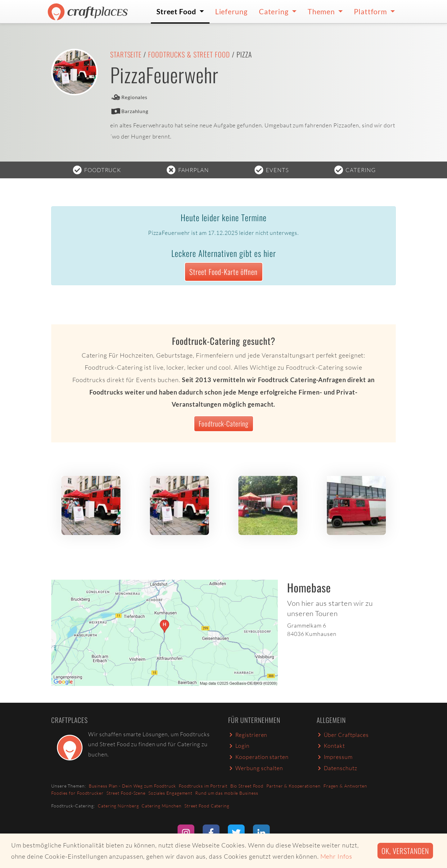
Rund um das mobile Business (227, 793)
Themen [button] (322, 11)
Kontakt (331, 746)
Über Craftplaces (343, 735)
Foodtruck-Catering (223, 423)
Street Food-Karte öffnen (223, 272)
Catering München (161, 806)
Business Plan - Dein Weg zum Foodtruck (132, 786)
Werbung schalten (256, 768)
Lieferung (231, 11)
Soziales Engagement (170, 793)
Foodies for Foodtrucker (77, 793)
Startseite (126, 54)
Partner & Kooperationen (293, 786)
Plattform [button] (371, 11)
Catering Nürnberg (118, 806)
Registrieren (248, 735)
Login (239, 746)
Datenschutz (337, 768)
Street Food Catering (207, 806)
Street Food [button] (177, 11)
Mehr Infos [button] (336, 856)
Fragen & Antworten (345, 786)
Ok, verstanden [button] (405, 851)
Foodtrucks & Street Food (189, 54)
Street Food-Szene (126, 793)
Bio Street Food (247, 786)
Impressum (335, 757)
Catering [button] (275, 11)
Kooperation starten (258, 757)
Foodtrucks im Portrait (203, 786)
